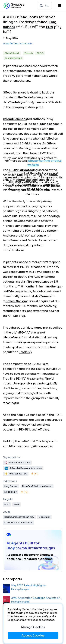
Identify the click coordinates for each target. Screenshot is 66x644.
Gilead (21, 17)
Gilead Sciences (15, 119)
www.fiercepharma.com (18, 43)
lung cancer (51, 124)
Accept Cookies (33, 636)
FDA (50, 27)
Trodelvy (16, 102)
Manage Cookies (33, 627)
